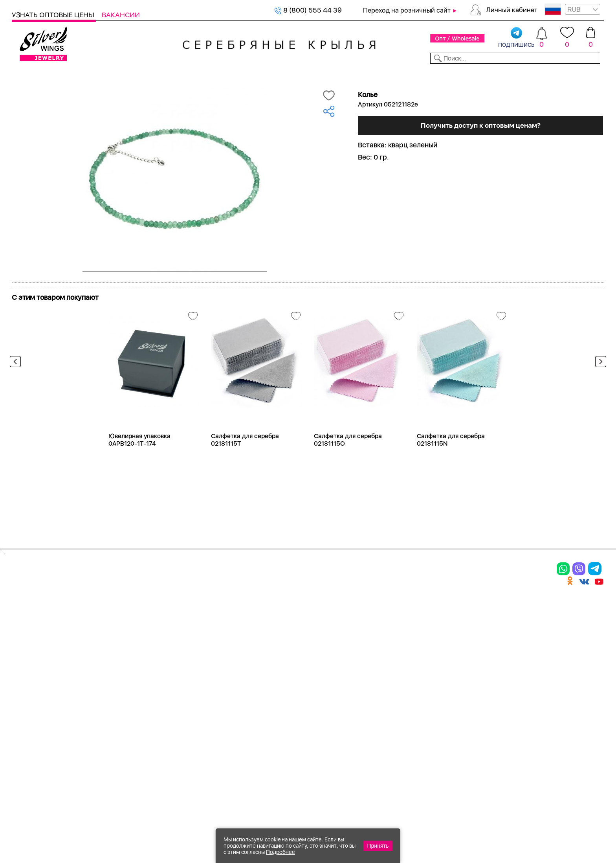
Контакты (433, 74)
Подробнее (280, 852)
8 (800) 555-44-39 (567, 820)
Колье (112, 635)
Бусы (110, 676)
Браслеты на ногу (135, 662)
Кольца (26, 635)
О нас (375, 648)
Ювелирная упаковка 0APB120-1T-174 (139, 466)
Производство (304, 621)
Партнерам (302, 74)
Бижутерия (203, 74)
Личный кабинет (512, 10)
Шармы (27, 676)
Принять (378, 846)
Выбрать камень (79, 74)
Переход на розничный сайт (407, 10)
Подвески (31, 662)
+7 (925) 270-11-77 (487, 820)
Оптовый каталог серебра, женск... (111, 87)
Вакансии (121, 15)
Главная (20, 87)
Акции (288, 648)
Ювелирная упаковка (54, 621)
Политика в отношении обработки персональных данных (304, 735)
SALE (124, 74)
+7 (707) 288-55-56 (561, 834)
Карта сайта (388, 713)
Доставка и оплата (401, 621)
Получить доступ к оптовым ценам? (480, 209)
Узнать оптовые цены (54, 15)
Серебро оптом (51, 87)
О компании (482, 74)
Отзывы (590, 74)
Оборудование (541, 74)
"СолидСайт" (264, 782)
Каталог (27, 74)
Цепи (198, 621)
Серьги (26, 648)
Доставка (389, 74)
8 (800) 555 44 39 (308, 10)
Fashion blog (388, 700)
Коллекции (252, 74)
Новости (346, 74)
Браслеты (119, 621)
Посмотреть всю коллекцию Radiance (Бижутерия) (101, 306)
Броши (113, 648)
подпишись (516, 38)
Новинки (157, 74)
